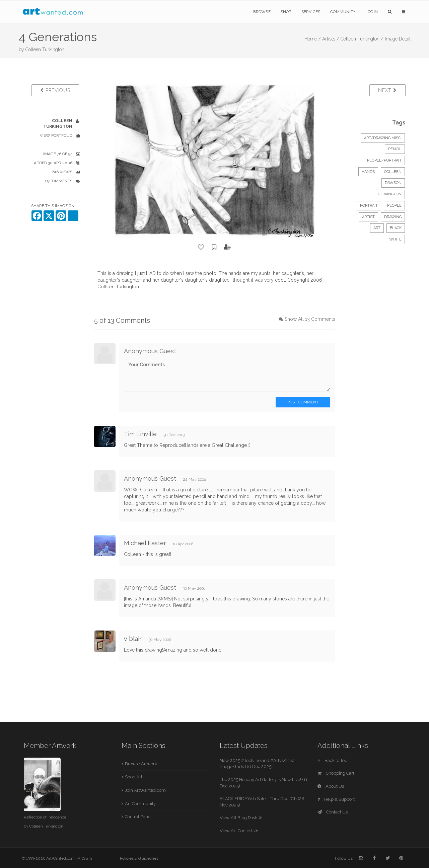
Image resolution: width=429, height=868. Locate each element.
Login (372, 12)
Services (311, 12)
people (394, 206)
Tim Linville (140, 434)
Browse (262, 12)
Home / (313, 39)
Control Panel (138, 817)
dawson (393, 183)
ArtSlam (85, 858)
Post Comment (303, 402)
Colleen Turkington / (362, 39)
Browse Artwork (141, 764)
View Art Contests (239, 831)
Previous (55, 90)
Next (387, 90)
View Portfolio (56, 135)
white (395, 239)
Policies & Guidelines (139, 858)
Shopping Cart (336, 773)
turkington (389, 194)
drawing (393, 217)
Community (343, 12)
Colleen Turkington (45, 50)
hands (368, 172)
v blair (133, 639)
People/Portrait (384, 160)
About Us (331, 786)
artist (368, 217)
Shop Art (134, 777)
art (377, 228)
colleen (393, 172)
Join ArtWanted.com (145, 790)
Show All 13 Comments (310, 319)
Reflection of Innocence (45, 817)
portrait (369, 206)
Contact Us (333, 812)
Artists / (331, 39)
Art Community (140, 804)
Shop (286, 12)
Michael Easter (145, 543)
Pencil (395, 149)
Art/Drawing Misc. (383, 138)
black (396, 228)
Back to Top (332, 760)
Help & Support (336, 799)
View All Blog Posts (241, 818)
